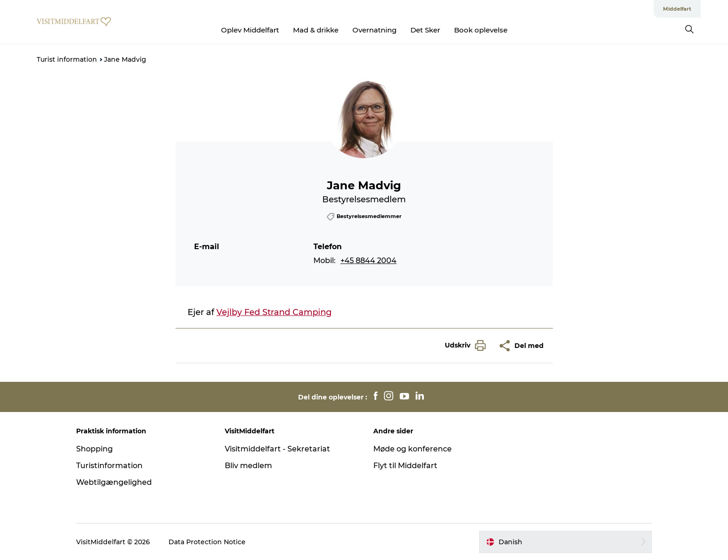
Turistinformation (109, 466)
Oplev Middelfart (250, 30)
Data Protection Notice (207, 542)
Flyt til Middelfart (405, 466)
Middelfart (677, 9)
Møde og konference (413, 449)
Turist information (67, 59)
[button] (463, 345)
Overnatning (374, 30)
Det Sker (425, 30)
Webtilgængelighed (114, 482)
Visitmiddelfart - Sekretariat (277, 449)
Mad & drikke (316, 30)
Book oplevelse (481, 30)
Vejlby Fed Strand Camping (274, 312)
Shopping (94, 449)
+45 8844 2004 (368, 261)
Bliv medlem (248, 466)
